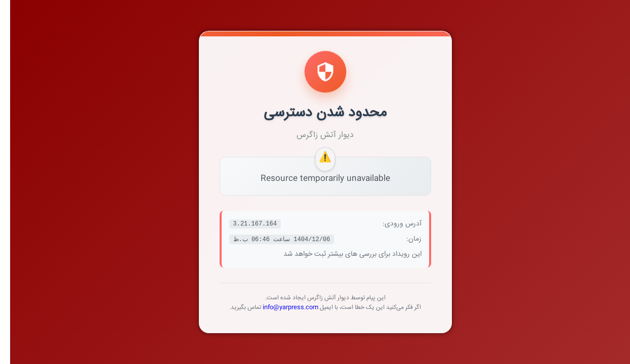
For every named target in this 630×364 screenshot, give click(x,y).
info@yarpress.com (280, 308)
